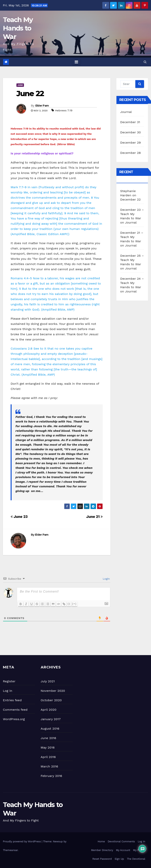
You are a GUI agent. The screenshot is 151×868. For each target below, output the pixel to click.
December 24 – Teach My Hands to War (132, 283)
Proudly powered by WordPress (22, 841)
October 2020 (51, 700)
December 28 (131, 153)
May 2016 (48, 747)
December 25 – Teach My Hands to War (132, 260)
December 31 (130, 122)
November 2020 (53, 691)
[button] (145, 62)
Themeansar (10, 850)
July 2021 (48, 681)
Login (106, 579)
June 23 (19, 517)
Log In (141, 841)
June (20, 85)
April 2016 (48, 757)
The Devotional (136, 859)
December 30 (131, 132)
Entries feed (12, 700)
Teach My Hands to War (18, 28)
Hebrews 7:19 (64, 110)
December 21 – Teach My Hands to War (132, 237)
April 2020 (49, 710)
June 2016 (48, 738)
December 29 (131, 143)
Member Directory (102, 850)
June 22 (30, 94)
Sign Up (119, 859)
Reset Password (102, 859)
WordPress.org (14, 719)
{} (69, 604)
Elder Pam (42, 106)
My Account (123, 850)
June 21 (95, 517)
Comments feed (15, 710)
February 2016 (51, 776)
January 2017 (51, 719)
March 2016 (49, 766)
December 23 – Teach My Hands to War (132, 214)
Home (101, 841)
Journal (126, 112)
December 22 (131, 199)
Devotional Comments (121, 841)
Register (9, 681)
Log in (8, 691)
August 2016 (50, 729)
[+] (74, 604)
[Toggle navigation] (76, 62)
